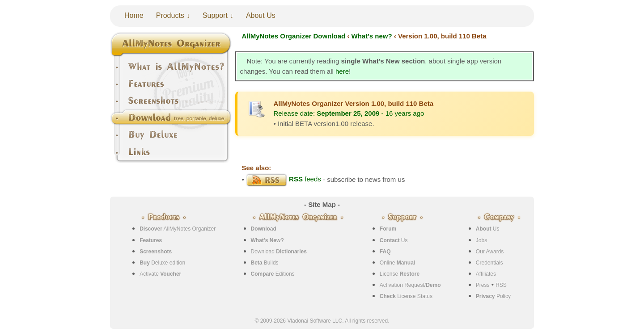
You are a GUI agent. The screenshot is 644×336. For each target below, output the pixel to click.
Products (170, 15)
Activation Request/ (410, 285)
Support (215, 15)
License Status (406, 296)
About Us (261, 15)
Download (279, 252)
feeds (284, 179)
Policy (493, 296)
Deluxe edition (162, 263)
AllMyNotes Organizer (178, 229)
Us (394, 240)
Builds (265, 263)
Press (483, 285)
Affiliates (486, 274)
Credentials (489, 263)
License (400, 274)
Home (134, 15)
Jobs (481, 240)
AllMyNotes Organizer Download (294, 36)
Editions (273, 274)
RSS (501, 285)
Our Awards (490, 252)
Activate (160, 274)
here (342, 71)
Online (397, 263)
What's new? (372, 36)
